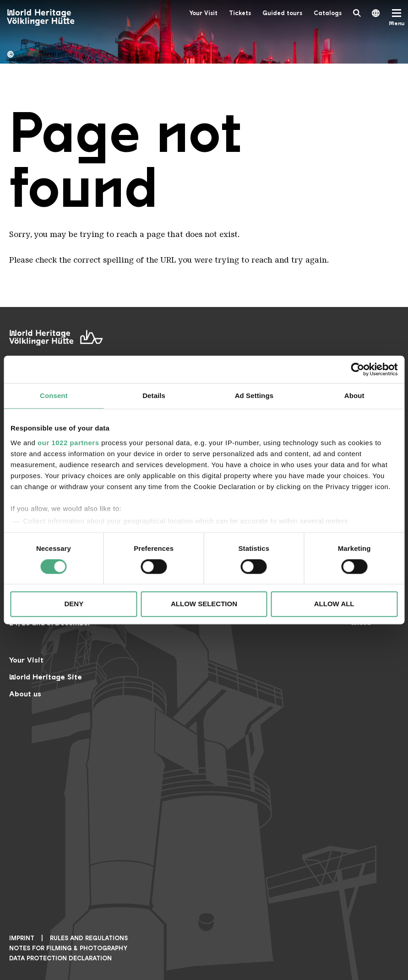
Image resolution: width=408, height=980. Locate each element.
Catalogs (328, 13)
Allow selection (204, 604)
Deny (74, 604)
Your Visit (203, 13)
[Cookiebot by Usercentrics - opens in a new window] (357, 369)
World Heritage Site (46, 677)
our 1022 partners (68, 443)
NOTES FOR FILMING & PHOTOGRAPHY (68, 948)
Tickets (240, 13)
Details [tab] (154, 396)
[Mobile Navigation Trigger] (397, 18)
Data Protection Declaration (60, 958)
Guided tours (282, 13)
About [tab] (354, 396)
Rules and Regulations (89, 938)
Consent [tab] (54, 396)
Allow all (334, 604)
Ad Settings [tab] (254, 396)
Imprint (22, 938)
